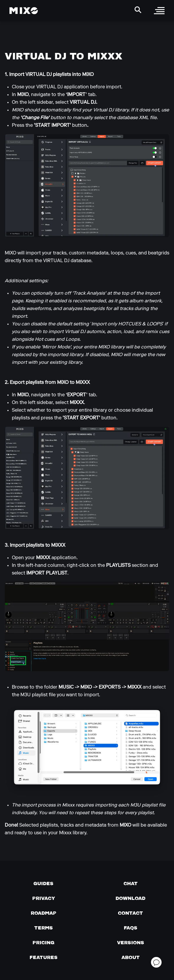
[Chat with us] (131, 883)
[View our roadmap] (44, 913)
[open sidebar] (159, 11)
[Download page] (130, 898)
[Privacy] (44, 898)
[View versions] (131, 942)
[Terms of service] (44, 928)
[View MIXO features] (44, 957)
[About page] (131, 957)
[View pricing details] (43, 942)
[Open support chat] (156, 962)
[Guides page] (43, 883)
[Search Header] (138, 10)
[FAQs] (131, 928)
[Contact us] (130, 913)
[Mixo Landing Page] (24, 11)
